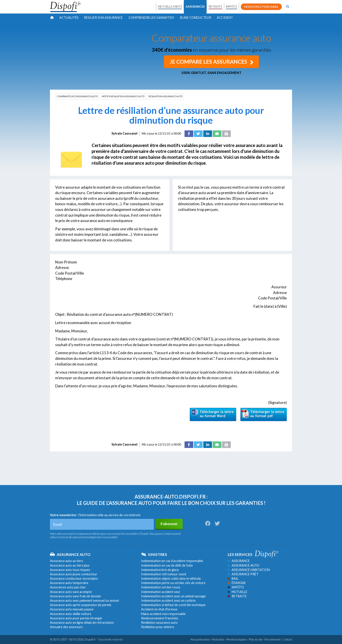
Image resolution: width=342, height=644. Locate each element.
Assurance (239, 561)
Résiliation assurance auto (159, 623)
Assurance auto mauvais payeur (72, 609)
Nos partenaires (200, 639)
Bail (233, 578)
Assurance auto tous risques (70, 570)
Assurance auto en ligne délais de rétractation (82, 623)
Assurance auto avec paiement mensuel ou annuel (84, 600)
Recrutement (273, 639)
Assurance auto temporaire (69, 583)
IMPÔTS (232, 7)
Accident (225, 18)
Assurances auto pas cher (68, 587)
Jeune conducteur (195, 18)
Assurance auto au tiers (67, 561)
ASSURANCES (195, 7)
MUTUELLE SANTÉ (170, 7)
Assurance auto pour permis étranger (76, 618)
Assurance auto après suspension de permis (81, 605)
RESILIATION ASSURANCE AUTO (165, 96)
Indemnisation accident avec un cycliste (168, 600)
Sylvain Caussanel (124, 133)
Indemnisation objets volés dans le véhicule (171, 578)
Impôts (236, 587)
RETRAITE (215, 7)
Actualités (69, 18)
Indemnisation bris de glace (160, 570)
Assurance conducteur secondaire (74, 578)
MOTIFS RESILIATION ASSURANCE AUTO (123, 96)
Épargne (237, 583)
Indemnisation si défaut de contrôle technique (173, 605)
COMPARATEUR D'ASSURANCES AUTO (77, 96)
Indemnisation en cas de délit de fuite (167, 565)
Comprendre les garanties (151, 18)
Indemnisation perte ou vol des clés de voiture (173, 583)
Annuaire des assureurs (66, 627)
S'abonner (169, 524)
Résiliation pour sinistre (158, 627)
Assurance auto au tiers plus (70, 565)
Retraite (237, 596)
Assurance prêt (243, 574)
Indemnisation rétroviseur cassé (164, 574)
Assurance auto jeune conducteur (74, 574)
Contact (287, 639)
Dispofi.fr (90, 639)
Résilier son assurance (103, 18)
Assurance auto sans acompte (71, 592)
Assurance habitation (249, 570)
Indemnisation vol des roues (161, 587)
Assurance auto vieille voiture (71, 614)
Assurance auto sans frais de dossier (76, 596)
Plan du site (256, 639)
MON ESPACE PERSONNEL (261, 7)
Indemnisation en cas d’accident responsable (172, 561)
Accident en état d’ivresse (159, 609)
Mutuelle (238, 592)
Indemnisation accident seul (160, 592)
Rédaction (218, 639)
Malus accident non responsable (163, 614)
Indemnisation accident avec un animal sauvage (173, 596)
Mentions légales (237, 639)
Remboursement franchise (160, 618)
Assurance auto (244, 565)
